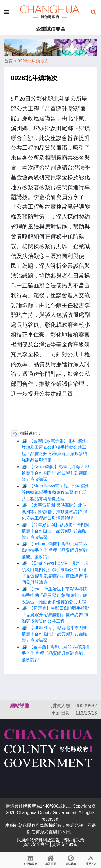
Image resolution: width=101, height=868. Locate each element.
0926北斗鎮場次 (33, 61)
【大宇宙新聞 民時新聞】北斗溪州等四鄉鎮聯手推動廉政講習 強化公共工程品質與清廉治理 (54, 512)
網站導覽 (20, 706)
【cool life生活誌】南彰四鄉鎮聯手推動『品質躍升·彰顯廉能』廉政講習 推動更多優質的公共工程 (54, 595)
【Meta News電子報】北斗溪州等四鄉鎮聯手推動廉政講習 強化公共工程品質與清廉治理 (55, 492)
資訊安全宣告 (36, 844)
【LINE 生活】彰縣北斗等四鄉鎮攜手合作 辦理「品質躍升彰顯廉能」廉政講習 (54, 634)
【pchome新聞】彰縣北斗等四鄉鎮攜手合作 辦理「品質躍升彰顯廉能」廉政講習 (55, 550)
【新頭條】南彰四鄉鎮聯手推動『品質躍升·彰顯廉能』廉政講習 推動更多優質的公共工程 (55, 615)
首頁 (8, 61)
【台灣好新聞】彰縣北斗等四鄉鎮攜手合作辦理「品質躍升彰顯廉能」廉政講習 (55, 531)
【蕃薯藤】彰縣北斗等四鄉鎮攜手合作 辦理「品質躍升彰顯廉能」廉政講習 (55, 653)
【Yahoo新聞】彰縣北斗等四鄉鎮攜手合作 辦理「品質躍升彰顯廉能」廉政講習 (55, 473)
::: (6, 706)
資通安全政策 (65, 844)
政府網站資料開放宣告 (38, 840)
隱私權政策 (74, 840)
